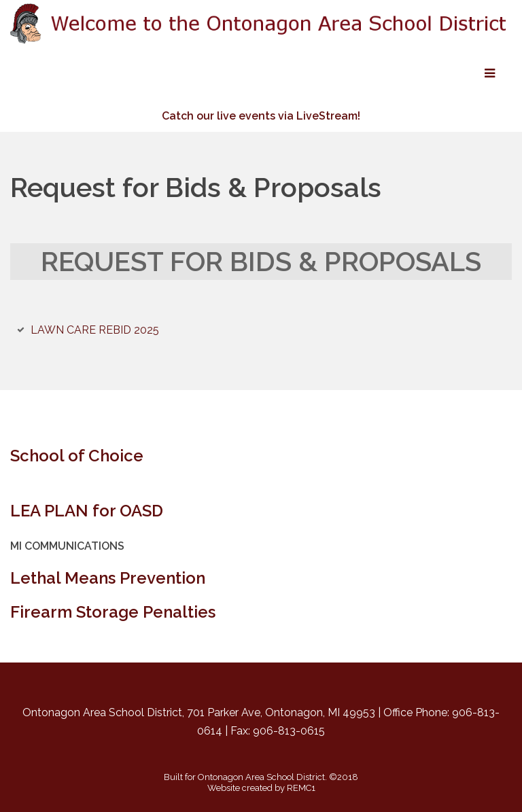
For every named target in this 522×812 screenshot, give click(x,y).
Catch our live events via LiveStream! (261, 116)
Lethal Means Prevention (108, 578)
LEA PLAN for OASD (87, 511)
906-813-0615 (289, 731)
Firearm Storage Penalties (113, 612)
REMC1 (301, 788)
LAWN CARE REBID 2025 (95, 330)
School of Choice (77, 456)
